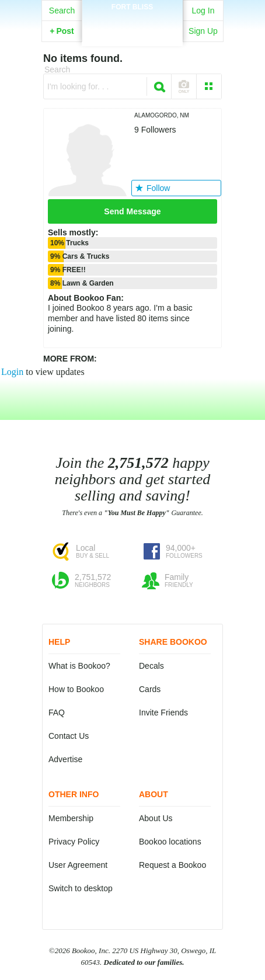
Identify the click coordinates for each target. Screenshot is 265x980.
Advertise (65, 759)
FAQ (57, 713)
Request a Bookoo (172, 865)
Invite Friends (163, 713)
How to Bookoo (76, 689)
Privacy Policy (74, 842)
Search (62, 11)
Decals (151, 666)
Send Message (132, 211)
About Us (156, 818)
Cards (150, 689)
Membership (71, 818)
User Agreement (78, 865)
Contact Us (69, 736)
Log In (203, 11)
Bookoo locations (170, 842)
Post (62, 31)
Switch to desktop (81, 888)
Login (12, 372)
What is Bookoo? (79, 666)
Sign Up (203, 31)
